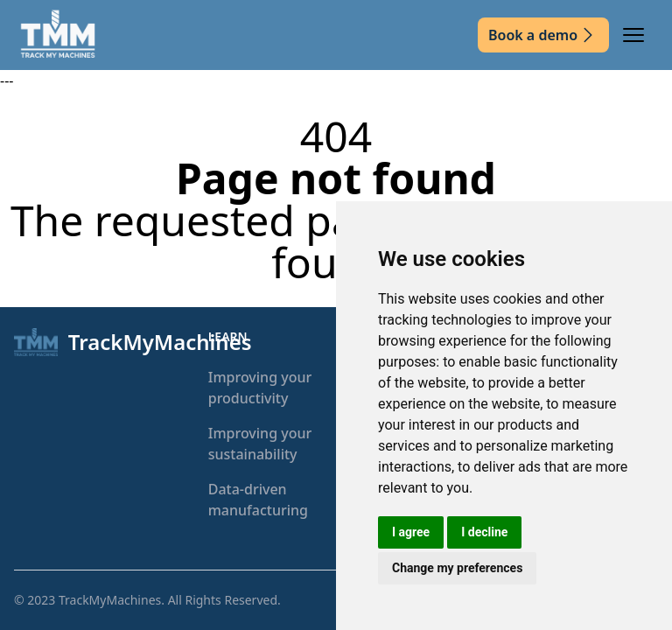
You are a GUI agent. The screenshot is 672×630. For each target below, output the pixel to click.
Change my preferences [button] (457, 568)
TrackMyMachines (110, 600)
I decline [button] (484, 532)
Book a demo (543, 35)
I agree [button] (411, 532)
